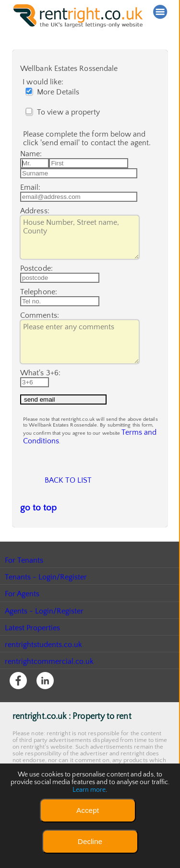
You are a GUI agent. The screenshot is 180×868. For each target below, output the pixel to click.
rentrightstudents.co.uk (44, 687)
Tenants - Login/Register (46, 620)
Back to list (68, 520)
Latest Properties (33, 671)
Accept (88, 810)
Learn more (89, 790)
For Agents (22, 637)
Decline (90, 841)
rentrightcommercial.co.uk (50, 704)
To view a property (65, 112)
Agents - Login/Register (45, 654)
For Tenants (24, 603)
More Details (55, 92)
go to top (35, 551)
